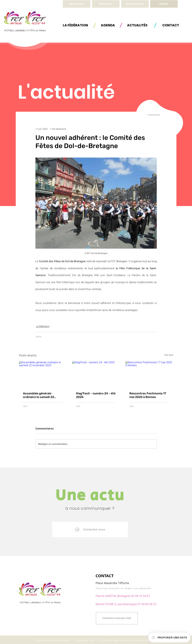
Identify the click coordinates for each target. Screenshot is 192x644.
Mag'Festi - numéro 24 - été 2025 (96, 395)
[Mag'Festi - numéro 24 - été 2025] (96, 374)
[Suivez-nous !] (77, 4)
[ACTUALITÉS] (137, 25)
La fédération (43, 326)
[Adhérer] (164, 4)
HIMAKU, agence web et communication (128, 640)
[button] (75, 25)
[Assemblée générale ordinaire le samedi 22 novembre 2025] (43, 374)
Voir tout (169, 355)
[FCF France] (106, 4)
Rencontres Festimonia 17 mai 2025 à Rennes (148, 395)
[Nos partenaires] (135, 4)
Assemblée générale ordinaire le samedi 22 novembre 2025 (39, 395)
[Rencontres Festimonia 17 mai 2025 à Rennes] (149, 374)
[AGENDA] (108, 25)
